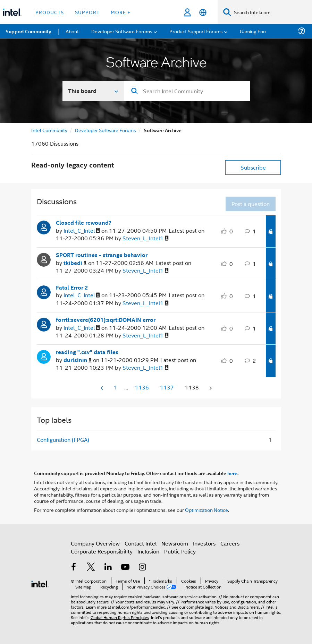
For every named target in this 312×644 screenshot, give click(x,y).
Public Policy (180, 551)
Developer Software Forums (106, 130)
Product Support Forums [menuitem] (196, 31)
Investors (204, 543)
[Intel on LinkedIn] (108, 568)
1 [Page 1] (116, 387)
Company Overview (95, 543)
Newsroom (175, 543)
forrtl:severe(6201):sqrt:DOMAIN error (106, 320)
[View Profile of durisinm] (78, 360)
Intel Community (49, 130)
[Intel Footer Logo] (40, 583)
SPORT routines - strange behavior (102, 255)
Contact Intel (141, 543)
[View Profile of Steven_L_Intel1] (146, 238)
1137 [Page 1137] (167, 387)
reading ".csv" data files (87, 352)
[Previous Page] (102, 388)
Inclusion (148, 551)
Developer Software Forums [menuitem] (122, 31)
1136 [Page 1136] (142, 387)
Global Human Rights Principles (120, 617)
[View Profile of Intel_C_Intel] (82, 231)
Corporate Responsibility (102, 551)
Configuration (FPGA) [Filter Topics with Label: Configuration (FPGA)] (63, 440)
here (232, 473)
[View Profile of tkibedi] (75, 263)
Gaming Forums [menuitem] (257, 31)
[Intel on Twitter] (91, 568)
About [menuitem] (72, 31)
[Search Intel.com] (272, 12)
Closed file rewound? (84, 223)
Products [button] (50, 12)
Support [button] (87, 12)
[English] (203, 12)
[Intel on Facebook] (74, 568)
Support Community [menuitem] (28, 31)
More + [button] (121, 12)
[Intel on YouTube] (125, 568)
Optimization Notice (206, 510)
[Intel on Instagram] (143, 568)
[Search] (227, 12)
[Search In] (94, 91)
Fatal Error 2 (72, 287)
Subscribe (253, 167)
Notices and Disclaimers (237, 607)
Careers (230, 543)
